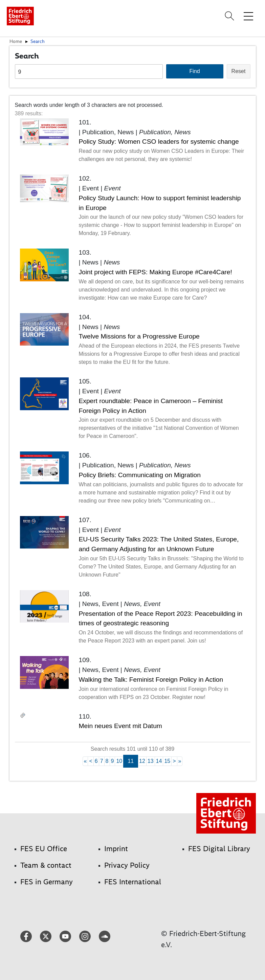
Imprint (116, 849)
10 (119, 761)
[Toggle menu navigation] (248, 16)
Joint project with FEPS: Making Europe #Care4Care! (156, 272)
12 (142, 761)
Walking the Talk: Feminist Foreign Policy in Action (151, 680)
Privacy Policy (127, 865)
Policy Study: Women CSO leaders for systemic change (159, 142)
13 (151, 761)
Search (38, 41)
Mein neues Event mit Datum (120, 726)
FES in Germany (47, 882)
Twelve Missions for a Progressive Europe (139, 336)
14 (159, 761)
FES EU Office (44, 849)
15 (167, 761)
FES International (133, 882)
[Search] (230, 16)
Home (16, 41)
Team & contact (46, 865)
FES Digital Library (219, 849)
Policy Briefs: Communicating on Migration (140, 475)
